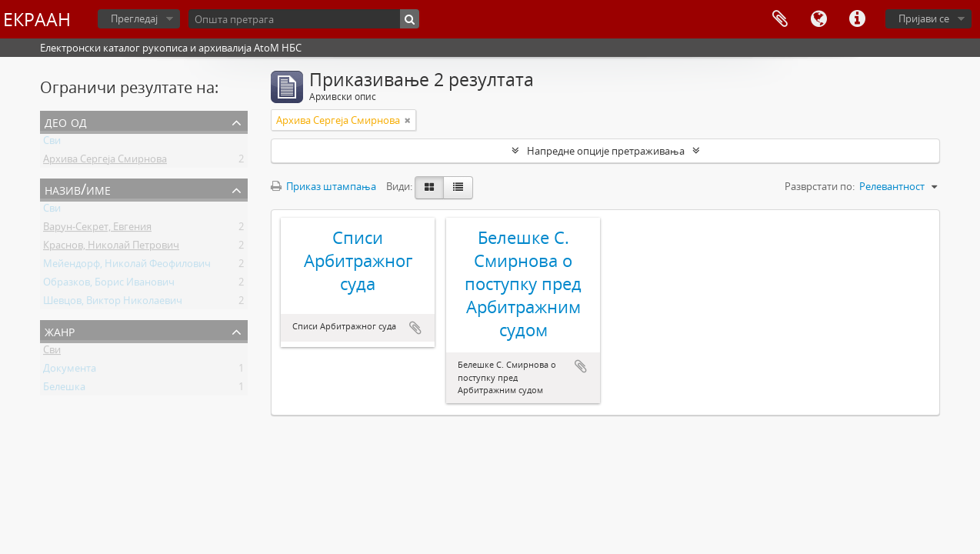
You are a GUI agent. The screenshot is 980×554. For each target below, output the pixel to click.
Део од (66, 121)
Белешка (64, 389)
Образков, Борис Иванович (109, 285)
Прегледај (134, 18)
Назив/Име (78, 189)
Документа (70, 371)
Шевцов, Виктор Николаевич (113, 303)
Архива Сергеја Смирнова (105, 162)
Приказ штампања (323, 186)
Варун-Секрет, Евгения (97, 229)
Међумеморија (780, 19)
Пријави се (924, 18)
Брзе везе (857, 19)
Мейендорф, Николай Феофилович (127, 266)
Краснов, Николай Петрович (111, 248)
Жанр (60, 330)
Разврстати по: (820, 186)
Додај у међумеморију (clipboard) (415, 328)
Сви (52, 143)
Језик (818, 19)
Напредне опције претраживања (606, 151)
